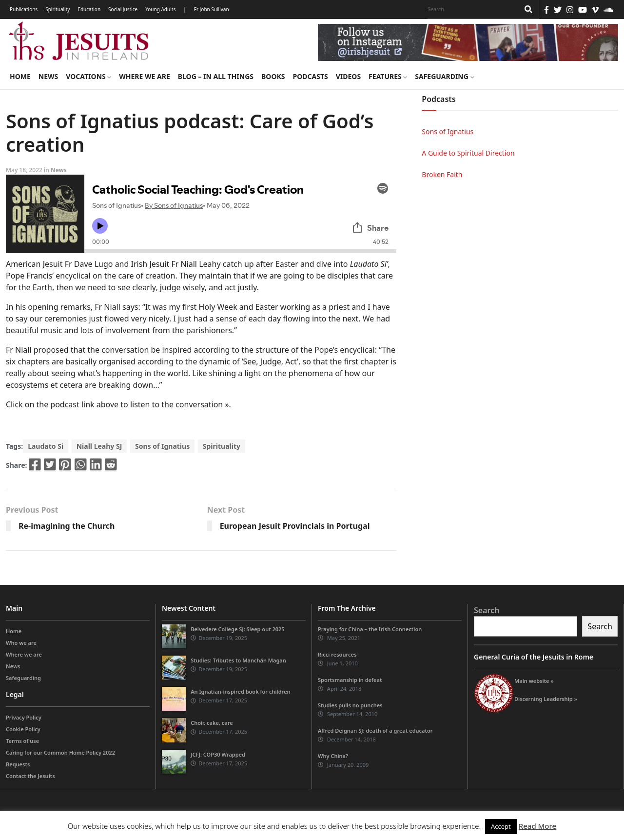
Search (487, 610)
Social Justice (123, 9)
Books (273, 76)
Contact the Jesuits (30, 776)
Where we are (144, 76)
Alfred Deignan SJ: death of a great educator (375, 730)
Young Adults (160, 9)
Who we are (21, 643)
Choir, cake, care (212, 723)
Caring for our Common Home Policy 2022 (60, 752)
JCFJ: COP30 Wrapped (218, 754)
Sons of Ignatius (162, 446)
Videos (348, 76)
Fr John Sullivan (212, 9)
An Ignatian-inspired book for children (240, 691)
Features (388, 76)
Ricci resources (337, 654)
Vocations (88, 76)
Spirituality (58, 9)
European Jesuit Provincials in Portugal (295, 526)
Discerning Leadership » (546, 699)
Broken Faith (442, 174)
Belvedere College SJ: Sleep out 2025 (238, 629)
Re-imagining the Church (67, 526)
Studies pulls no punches (350, 705)
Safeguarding (444, 76)
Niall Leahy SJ (99, 446)
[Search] (471, 9)
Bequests (18, 764)
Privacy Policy (24, 717)
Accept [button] (501, 826)
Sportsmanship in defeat (350, 680)
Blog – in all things (216, 76)
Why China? (333, 756)
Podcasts (310, 76)
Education (89, 9)
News (48, 76)
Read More (537, 826)
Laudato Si (46, 446)
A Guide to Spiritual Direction (468, 153)
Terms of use (22, 741)
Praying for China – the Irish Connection (370, 629)
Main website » (534, 681)
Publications (24, 9)
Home (20, 76)
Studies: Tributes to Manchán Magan (238, 660)
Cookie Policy (23, 729)
